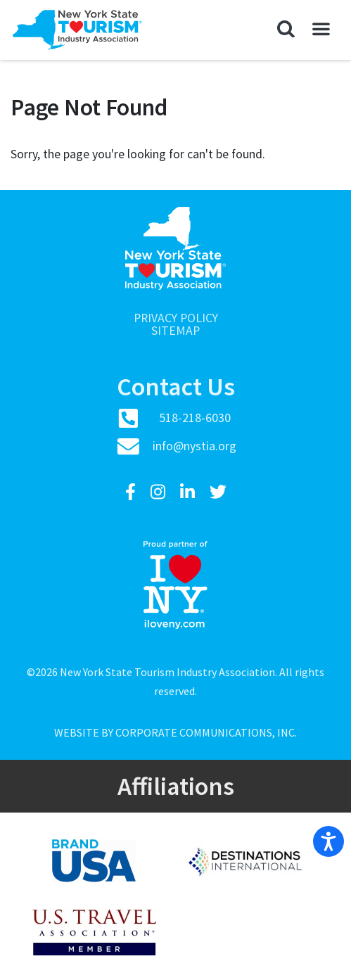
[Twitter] (218, 492)
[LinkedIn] (189, 492)
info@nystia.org (194, 446)
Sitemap (175, 331)
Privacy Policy (176, 319)
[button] (286, 30)
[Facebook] (132, 492)
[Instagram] (160, 492)
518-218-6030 (195, 418)
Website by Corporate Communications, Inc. (175, 732)
